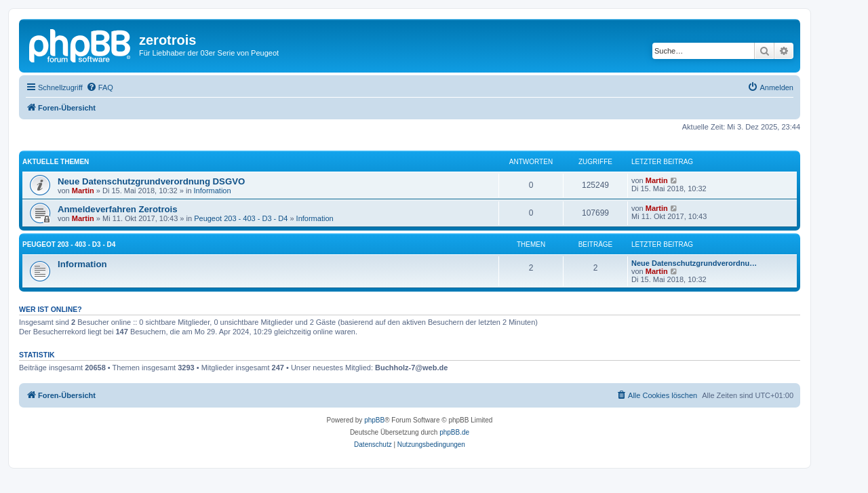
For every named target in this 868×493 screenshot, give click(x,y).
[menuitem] (100, 87)
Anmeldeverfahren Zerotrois (118, 209)
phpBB (374, 420)
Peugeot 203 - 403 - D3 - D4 (241, 218)
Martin (83, 191)
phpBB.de (454, 432)
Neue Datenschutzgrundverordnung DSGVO (151, 181)
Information (213, 191)
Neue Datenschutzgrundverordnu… (694, 263)
